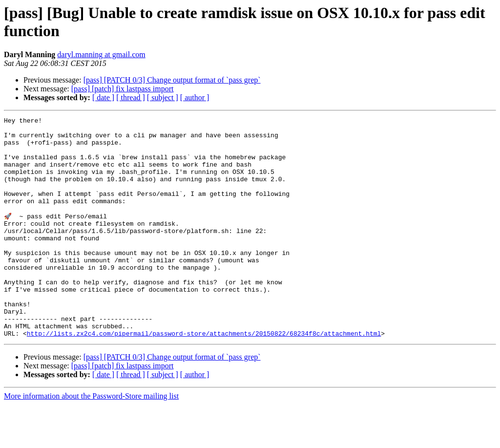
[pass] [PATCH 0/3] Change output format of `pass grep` (172, 80)
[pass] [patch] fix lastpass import (123, 89)
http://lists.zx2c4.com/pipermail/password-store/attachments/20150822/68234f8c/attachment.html (204, 377)
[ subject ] (163, 97)
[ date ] (103, 97)
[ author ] (195, 97)
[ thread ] (131, 97)
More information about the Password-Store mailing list (91, 439)
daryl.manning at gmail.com (101, 54)
